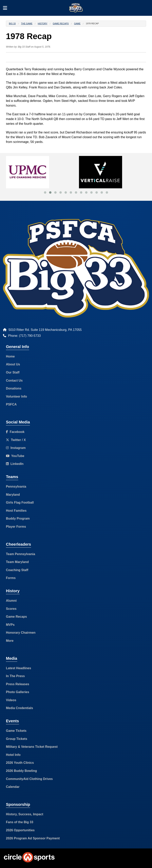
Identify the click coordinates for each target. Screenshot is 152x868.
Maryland (13, 495)
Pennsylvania (16, 487)
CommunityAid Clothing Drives (29, 779)
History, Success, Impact (25, 814)
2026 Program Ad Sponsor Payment (33, 838)
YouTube (15, 456)
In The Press (15, 676)
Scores (11, 609)
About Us (13, 364)
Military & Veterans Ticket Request (32, 747)
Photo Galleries (18, 692)
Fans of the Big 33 (20, 822)
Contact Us (14, 381)
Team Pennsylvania (20, 554)
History (43, 23)
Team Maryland (17, 562)
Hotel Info (13, 755)
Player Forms (16, 527)
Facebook (15, 432)
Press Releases (18, 684)
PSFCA (11, 404)
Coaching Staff (17, 570)
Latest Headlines (19, 668)
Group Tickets (17, 739)
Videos (11, 700)
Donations (14, 388)
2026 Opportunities (20, 830)
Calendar (13, 787)
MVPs (10, 625)
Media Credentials (19, 708)
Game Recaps (61, 23)
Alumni (11, 601)
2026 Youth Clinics (20, 763)
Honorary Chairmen (21, 633)
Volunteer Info (16, 396)
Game (77, 23)
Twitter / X (16, 440)
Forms (11, 578)
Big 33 (12, 23)
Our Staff (13, 372)
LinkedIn (15, 464)
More (10, 641)
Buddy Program (18, 518)
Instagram (16, 448)
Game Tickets (16, 731)
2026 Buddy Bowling (21, 771)
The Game (27, 23)
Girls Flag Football (20, 503)
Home (10, 356)
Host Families (16, 511)
